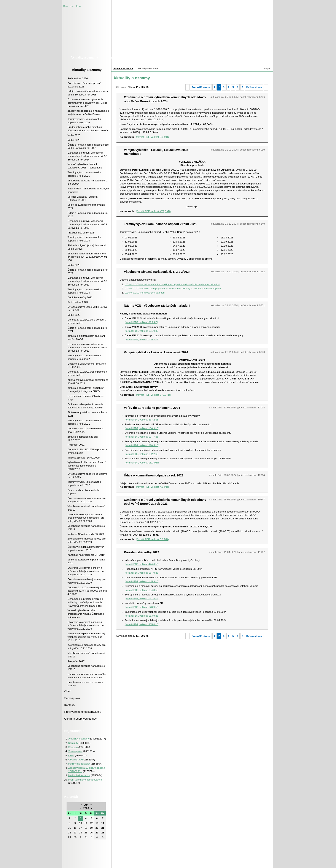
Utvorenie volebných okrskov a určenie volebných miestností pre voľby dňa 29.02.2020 (86, 518)
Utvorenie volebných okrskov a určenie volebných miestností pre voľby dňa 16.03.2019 (86, 571)
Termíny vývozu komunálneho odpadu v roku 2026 (84, 121)
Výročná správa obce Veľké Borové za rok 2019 (87, 475)
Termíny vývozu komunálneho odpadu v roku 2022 (84, 357)
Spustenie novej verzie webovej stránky (85, 684)
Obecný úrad (76, 759)
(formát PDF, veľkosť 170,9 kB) (142, 607)
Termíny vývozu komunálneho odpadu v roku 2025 (84, 174)
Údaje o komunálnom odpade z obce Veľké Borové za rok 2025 (88, 93)
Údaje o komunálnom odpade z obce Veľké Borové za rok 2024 (88, 146)
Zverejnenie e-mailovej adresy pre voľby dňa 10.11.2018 (87, 647)
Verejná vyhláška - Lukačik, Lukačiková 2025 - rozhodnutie (85, 166)
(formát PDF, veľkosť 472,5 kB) (153, 211)
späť (267, 68)
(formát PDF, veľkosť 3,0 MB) (152, 137)
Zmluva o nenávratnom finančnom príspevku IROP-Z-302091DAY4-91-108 (88, 257)
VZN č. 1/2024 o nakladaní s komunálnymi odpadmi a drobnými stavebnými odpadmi (172, 284)
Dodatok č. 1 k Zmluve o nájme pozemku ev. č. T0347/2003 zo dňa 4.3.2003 (87, 591)
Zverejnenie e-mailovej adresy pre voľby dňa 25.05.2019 (87, 540)
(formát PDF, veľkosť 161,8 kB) (142, 598)
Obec (68, 691)
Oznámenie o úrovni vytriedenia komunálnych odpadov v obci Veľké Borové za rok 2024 (87, 156)
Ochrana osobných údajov (80, 719)
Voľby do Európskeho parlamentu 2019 (86, 561)
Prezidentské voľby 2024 (81, 232)
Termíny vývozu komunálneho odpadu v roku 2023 (84, 291)
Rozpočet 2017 (76, 661)
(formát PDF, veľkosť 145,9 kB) (142, 581)
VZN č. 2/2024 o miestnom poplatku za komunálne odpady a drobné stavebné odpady (173, 288)
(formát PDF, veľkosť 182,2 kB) (142, 454)
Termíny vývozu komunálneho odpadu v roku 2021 (84, 422)
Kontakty (70, 705)
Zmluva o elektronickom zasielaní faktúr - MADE (86, 337)
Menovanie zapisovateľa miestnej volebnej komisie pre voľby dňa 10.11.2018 (86, 637)
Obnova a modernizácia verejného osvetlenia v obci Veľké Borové (87, 676)
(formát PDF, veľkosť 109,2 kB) (142, 339)
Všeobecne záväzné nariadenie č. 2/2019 (87, 508)
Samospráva (72, 698)
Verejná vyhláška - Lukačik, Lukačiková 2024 (83, 198)
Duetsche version (72, 6)
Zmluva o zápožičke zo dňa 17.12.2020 (83, 438)
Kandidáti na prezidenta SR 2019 (86, 555)
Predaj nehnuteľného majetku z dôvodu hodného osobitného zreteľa (88, 129)
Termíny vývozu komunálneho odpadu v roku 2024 (84, 239)
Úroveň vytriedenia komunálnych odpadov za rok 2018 (86, 548)
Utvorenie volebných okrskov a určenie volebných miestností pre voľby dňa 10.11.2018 (86, 625)
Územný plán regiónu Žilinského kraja (86, 398)
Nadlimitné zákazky (79, 775)
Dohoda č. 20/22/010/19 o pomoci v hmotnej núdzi (88, 451)
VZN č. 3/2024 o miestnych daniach (145, 293)
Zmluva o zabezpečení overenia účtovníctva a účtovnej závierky (86, 406)
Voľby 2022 (74, 315)
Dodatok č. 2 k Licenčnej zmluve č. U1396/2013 (87, 365)
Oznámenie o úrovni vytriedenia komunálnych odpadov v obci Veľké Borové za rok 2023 (87, 224)
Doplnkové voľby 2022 (80, 297)
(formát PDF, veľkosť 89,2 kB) (141, 322)
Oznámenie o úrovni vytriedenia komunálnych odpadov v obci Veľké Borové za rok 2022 (87, 281)
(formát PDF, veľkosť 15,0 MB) (142, 463)
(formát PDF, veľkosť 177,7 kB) (142, 437)
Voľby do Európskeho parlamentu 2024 (86, 206)
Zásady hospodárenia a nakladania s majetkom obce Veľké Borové (88, 112)
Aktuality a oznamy (87, 70)
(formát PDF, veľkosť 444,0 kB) (142, 564)
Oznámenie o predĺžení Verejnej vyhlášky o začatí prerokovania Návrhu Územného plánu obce (86, 602)
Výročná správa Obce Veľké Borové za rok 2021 (88, 309)
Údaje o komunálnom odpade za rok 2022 (88, 271)
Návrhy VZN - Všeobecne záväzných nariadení (88, 190)
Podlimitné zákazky (79, 764)
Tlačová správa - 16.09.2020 (84, 458)
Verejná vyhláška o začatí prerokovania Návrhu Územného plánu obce (86, 614)
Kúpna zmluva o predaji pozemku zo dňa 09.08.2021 (88, 382)
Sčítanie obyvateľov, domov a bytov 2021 (88, 414)
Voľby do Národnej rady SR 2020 (86, 534)
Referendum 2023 (78, 302)
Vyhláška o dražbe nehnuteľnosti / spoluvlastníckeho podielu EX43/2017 (87, 466)
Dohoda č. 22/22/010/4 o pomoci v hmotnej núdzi (87, 321)
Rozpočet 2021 (76, 445)
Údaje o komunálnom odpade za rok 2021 (88, 329)
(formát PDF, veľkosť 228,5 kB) (142, 445)
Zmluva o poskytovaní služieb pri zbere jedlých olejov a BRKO (86, 390)
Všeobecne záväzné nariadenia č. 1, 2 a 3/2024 (88, 182)
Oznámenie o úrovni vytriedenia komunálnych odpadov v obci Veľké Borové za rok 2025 (87, 103)
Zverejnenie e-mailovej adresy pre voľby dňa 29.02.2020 (87, 500)
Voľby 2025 (74, 140)
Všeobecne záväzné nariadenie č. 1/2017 (87, 655)
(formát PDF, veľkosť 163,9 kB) (142, 616)
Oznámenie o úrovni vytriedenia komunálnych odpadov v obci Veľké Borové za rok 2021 (87, 347)
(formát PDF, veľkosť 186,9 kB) (142, 428)
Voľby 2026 (74, 135)
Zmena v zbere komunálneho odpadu (84, 492)
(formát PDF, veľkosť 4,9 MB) (152, 487)
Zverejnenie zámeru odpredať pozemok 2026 (84, 85)
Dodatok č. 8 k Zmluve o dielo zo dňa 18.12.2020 (86, 430)
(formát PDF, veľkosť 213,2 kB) (142, 420)
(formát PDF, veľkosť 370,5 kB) (153, 395)
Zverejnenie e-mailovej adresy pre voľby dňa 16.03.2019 (87, 581)
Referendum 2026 (78, 78)
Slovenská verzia (65, 6)
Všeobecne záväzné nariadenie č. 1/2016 (87, 667)
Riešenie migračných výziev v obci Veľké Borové (87, 247)
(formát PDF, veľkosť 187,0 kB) (142, 573)
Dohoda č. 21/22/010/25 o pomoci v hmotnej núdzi (88, 373)
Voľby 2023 (74, 265)
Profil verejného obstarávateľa (83, 712)
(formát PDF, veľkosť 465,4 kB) (142, 624)
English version (78, 6)
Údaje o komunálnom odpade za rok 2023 (88, 215)
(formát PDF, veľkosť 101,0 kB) (142, 331)
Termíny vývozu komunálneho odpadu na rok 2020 (84, 483)
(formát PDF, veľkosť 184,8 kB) (142, 590)
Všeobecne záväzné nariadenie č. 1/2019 (87, 528)
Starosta (73, 747)
